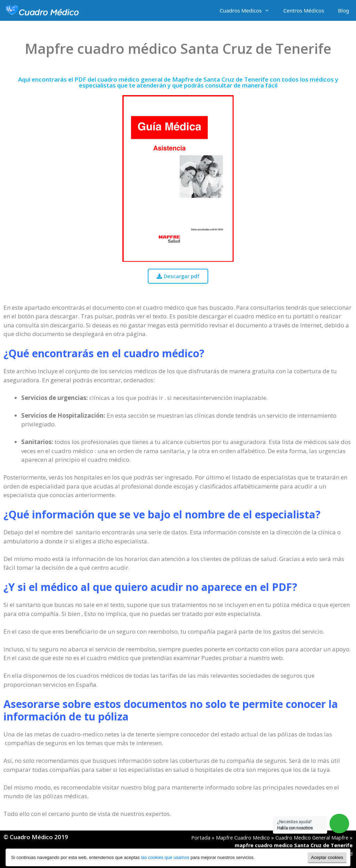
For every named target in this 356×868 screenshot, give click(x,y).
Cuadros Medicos (248, 10)
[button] (178, 276)
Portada (201, 838)
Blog (343, 10)
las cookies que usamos (165, 857)
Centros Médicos (304, 10)
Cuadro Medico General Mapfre (312, 838)
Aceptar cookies (327, 857)
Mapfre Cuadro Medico (243, 838)
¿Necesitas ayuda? (295, 825)
